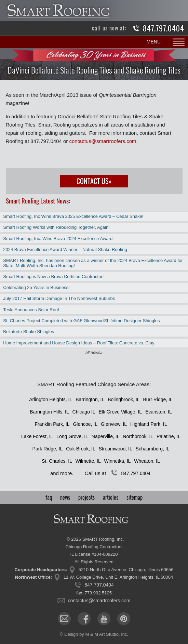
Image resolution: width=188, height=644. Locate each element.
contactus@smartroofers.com (103, 141)
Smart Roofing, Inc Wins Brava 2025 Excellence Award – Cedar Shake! (73, 216)
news (65, 497)
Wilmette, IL (88, 461)
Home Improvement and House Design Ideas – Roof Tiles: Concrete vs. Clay (79, 343)
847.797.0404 (164, 29)
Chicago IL (84, 412)
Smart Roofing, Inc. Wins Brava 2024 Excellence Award (58, 239)
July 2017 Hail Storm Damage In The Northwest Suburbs (59, 298)
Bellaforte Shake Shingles (29, 332)
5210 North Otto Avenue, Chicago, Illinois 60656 (126, 570)
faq (49, 497)
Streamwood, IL (116, 449)
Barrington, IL (90, 399)
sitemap (135, 497)
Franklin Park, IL (52, 424)
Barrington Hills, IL (49, 412)
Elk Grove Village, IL (120, 412)
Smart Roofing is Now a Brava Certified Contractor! (53, 277)
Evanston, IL (159, 412)
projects (86, 497)
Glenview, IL (114, 424)
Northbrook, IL (138, 436)
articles (111, 497)
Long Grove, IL (72, 436)
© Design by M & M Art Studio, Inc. (94, 634)
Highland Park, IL (149, 424)
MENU (154, 42)
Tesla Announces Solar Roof (31, 310)
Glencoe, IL (85, 424)
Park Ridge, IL (48, 449)
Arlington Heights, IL (51, 399)
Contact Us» (94, 181)
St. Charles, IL (57, 461)
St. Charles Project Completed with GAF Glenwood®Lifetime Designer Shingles (81, 321)
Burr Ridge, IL (158, 399)
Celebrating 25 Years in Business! (36, 287)
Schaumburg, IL (153, 449)
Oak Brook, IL (81, 449)
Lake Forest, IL (37, 436)
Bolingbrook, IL (124, 399)
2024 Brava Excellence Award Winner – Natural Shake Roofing (65, 249)
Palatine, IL (169, 436)
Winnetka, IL (118, 461)
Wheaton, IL (147, 461)
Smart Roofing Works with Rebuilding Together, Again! (56, 227)
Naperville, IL (106, 436)
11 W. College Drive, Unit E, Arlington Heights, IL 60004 (118, 577)
